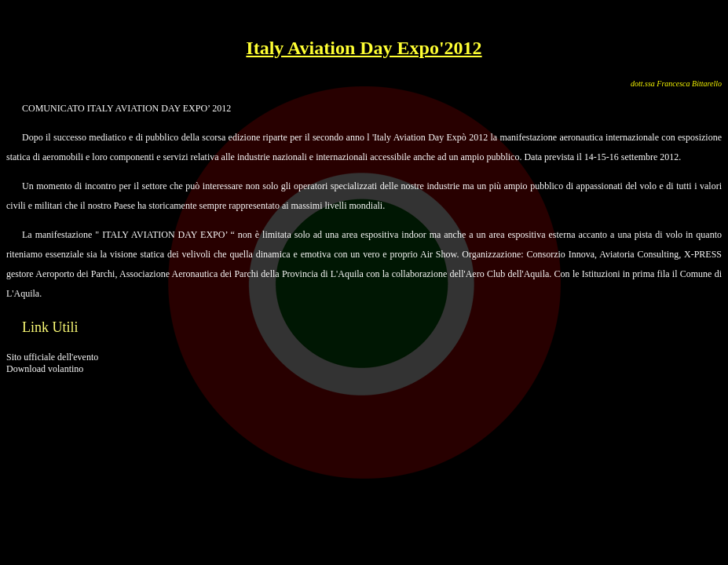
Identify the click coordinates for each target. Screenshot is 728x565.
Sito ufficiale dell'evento (52, 357)
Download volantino (45, 369)
